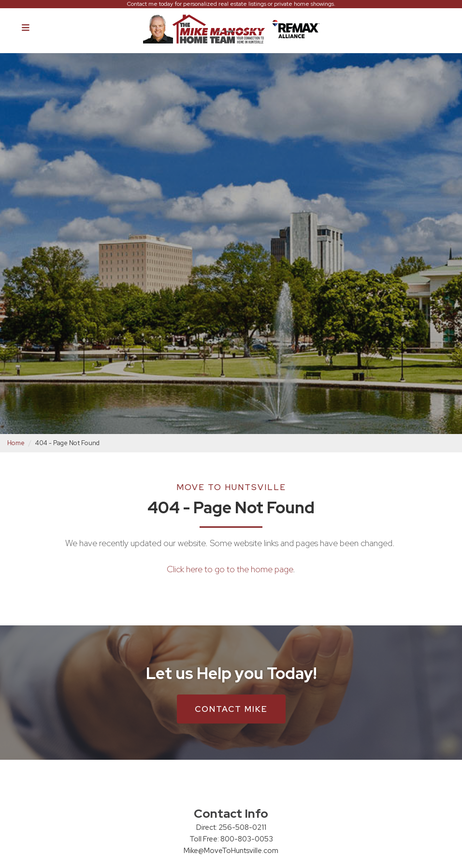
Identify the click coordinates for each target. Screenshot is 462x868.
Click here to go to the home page (230, 569)
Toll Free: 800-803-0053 (231, 839)
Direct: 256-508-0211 (231, 827)
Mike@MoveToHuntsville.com (231, 851)
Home (16, 443)
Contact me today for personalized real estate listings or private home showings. (231, 4)
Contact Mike (231, 709)
